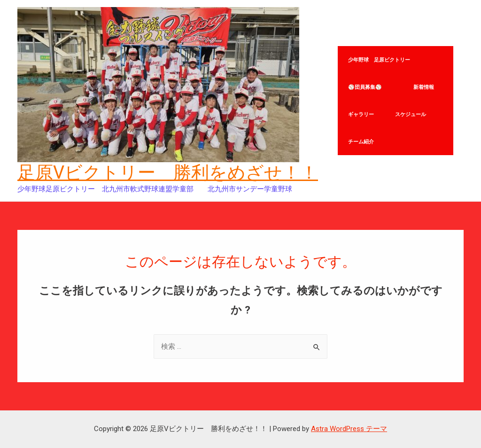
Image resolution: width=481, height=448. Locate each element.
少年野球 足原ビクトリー (380, 42)
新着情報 (427, 81)
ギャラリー (362, 120)
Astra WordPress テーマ (349, 429)
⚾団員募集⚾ (372, 81)
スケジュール (414, 120)
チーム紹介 (362, 159)
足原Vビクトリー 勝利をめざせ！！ (168, 173)
